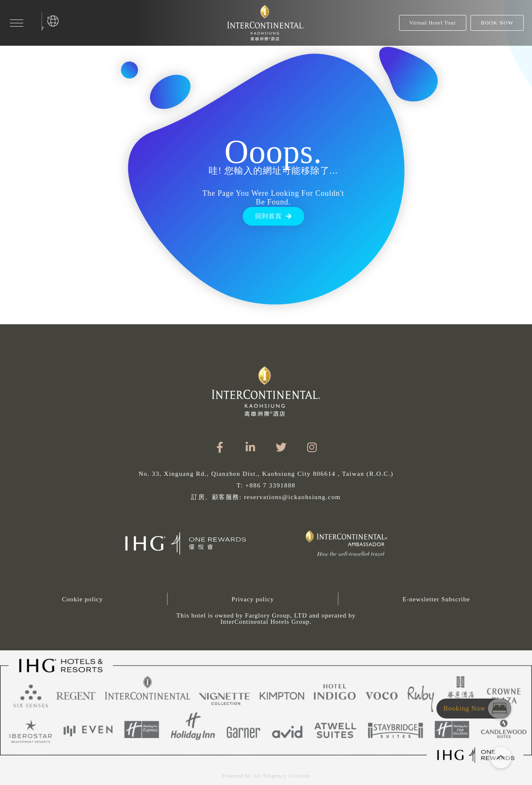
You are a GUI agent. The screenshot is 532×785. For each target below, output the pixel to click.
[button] (266, 618)
